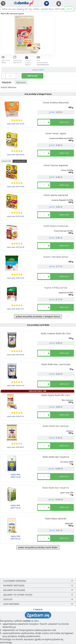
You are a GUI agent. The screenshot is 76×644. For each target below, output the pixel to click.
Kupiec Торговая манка (56, 257)
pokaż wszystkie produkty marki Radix (38, 547)
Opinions (21, 82)
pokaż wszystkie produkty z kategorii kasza (38, 316)
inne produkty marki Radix (38, 325)
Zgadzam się (38, 615)
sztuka (6, 161)
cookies (27, 621)
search (69, 9)
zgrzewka (20, 161)
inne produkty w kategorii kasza (38, 94)
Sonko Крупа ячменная (56, 226)
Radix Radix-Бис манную (56, 426)
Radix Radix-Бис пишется (56, 488)
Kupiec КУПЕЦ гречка (56, 288)
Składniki (7, 82)
